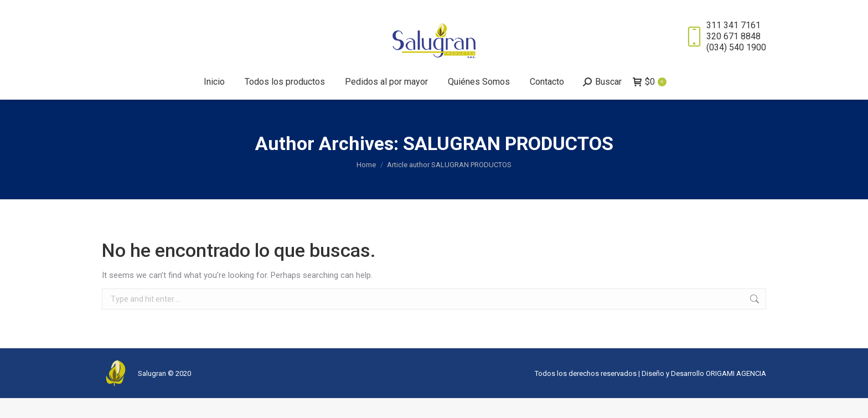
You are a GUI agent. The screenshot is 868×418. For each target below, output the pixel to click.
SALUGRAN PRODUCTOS (508, 163)
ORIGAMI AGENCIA (736, 393)
